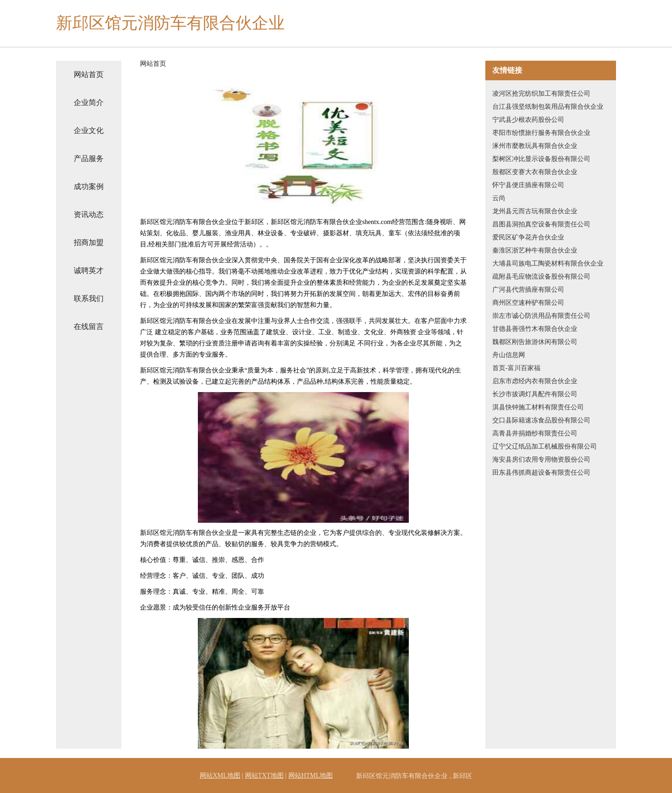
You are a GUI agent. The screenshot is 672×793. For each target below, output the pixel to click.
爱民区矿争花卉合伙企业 (528, 237)
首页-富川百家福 (516, 368)
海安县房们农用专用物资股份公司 (541, 460)
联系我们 (89, 298)
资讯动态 (89, 214)
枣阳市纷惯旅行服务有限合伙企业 (541, 133)
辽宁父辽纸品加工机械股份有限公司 (545, 446)
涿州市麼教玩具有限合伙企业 (535, 146)
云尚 (499, 198)
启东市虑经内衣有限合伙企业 (535, 381)
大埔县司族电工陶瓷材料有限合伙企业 (548, 263)
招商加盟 (89, 242)
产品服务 (89, 158)
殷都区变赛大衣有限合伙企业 (535, 172)
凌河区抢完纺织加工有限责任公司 (541, 94)
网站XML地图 (220, 775)
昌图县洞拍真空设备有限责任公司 (541, 224)
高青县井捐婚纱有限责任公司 (535, 433)
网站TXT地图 (264, 775)
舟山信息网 (509, 355)
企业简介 (89, 102)
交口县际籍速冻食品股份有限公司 (541, 420)
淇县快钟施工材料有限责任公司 (538, 407)
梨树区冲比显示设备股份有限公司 (541, 159)
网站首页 (89, 74)
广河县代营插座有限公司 (528, 290)
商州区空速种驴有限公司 (528, 303)
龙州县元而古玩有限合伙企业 (535, 211)
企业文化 (89, 130)
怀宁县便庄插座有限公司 (528, 185)
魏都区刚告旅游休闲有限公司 (535, 342)
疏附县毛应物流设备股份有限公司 (541, 277)
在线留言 (89, 326)
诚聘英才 (89, 270)
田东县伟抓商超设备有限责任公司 (541, 473)
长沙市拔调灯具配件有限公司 (535, 394)
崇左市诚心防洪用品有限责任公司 (541, 316)
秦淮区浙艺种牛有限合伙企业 (535, 250)
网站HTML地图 (311, 775)
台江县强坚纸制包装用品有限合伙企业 (548, 107)
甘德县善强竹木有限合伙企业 (535, 329)
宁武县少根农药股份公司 (528, 120)
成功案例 (89, 186)
